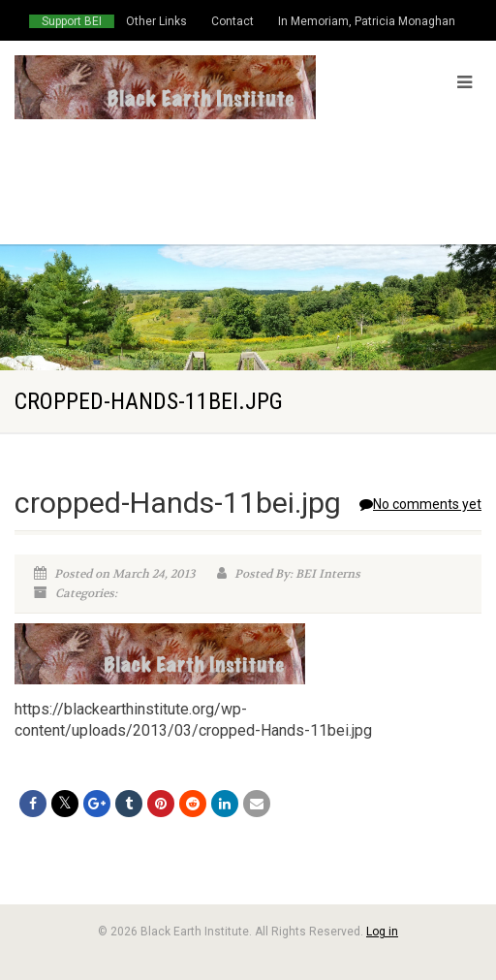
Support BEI (72, 21)
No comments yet (420, 504)
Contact (232, 21)
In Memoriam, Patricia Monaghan (367, 21)
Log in (382, 932)
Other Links (156, 21)
